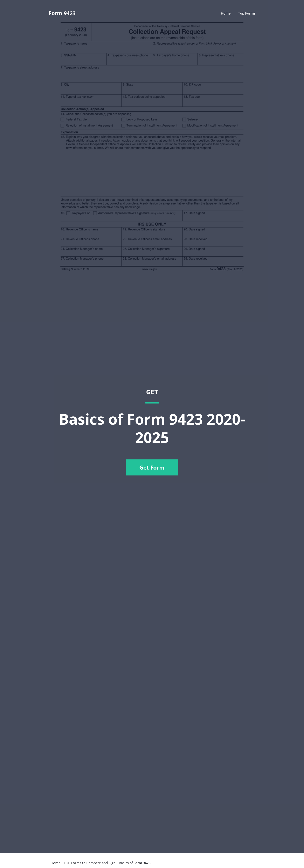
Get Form (152, 467)
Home (226, 13)
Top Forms (247, 13)
